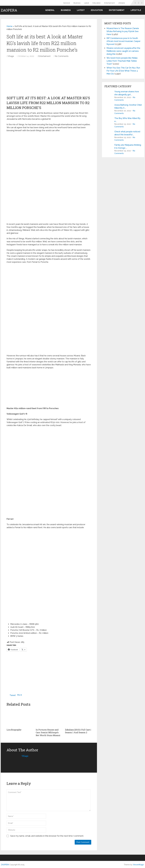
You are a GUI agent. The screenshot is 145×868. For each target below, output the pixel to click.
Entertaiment (109, 3)
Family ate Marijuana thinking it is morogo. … (128, 146)
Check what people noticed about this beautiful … (127, 133)
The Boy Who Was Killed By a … (127, 120)
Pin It (19, 695)
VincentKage (138, 865)
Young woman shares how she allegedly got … (127, 93)
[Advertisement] (28, 78)
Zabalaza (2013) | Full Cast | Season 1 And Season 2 (78, 731)
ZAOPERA (9, 10)
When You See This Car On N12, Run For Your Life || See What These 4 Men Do (123, 71)
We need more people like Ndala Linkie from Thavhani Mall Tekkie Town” (122, 61)
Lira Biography (14, 730)
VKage (11, 56)
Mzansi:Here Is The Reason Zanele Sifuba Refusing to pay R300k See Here (123, 31)
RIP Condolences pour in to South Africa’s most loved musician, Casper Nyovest (123, 41)
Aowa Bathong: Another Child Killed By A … (128, 106)
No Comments (62, 56)
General (67, 3)
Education (97, 3)
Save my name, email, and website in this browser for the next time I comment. (47, 836)
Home (10, 26)
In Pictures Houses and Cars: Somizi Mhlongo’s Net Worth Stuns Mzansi (48, 732)
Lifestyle (122, 3)
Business (77, 3)
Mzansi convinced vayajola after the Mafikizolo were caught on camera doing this (123, 51)
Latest (87, 3)
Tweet (13, 695)
